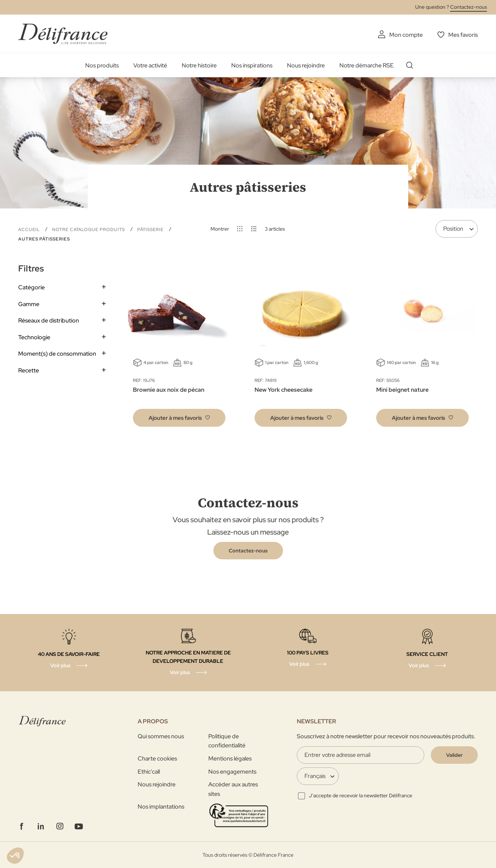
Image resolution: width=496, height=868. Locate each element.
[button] (179, 418)
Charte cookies (157, 758)
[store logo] (63, 34)
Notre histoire (199, 65)
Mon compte (406, 35)
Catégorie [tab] (32, 287)
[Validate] (454, 755)
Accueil (30, 230)
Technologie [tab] (34, 337)
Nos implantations (161, 807)
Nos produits (102, 65)
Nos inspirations (252, 65)
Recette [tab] (29, 370)
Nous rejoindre (306, 65)
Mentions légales (230, 758)
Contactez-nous (469, 7)
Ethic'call (149, 772)
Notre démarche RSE (367, 65)
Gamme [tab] (29, 304)
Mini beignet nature (402, 390)
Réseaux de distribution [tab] (49, 320)
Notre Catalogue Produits (89, 230)
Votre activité (150, 65)
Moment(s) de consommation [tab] (57, 354)
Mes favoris (463, 35)
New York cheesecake (284, 390)
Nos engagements (232, 772)
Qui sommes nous (161, 736)
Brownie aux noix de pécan (169, 390)
